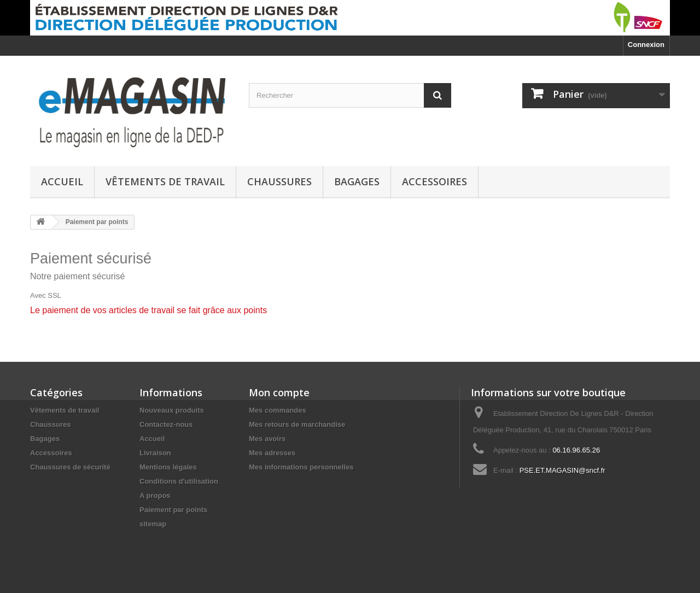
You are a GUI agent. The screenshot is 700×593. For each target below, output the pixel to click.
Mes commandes (278, 410)
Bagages (357, 181)
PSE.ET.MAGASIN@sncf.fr (562, 470)
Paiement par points (173, 510)
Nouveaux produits (172, 410)
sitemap (153, 524)
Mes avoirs (267, 439)
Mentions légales (168, 467)
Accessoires (434, 181)
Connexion (646, 45)
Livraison (155, 453)
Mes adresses (272, 453)
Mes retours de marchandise (297, 424)
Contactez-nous (166, 424)
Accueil (62, 181)
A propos (155, 495)
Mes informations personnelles (301, 467)
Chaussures (279, 181)
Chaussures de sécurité (70, 467)
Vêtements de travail (165, 181)
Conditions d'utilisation (179, 481)
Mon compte (279, 392)
